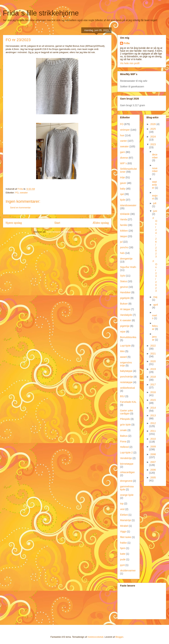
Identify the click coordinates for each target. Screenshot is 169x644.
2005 (153, 478)
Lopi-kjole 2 (126, 453)
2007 (153, 462)
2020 (153, 361)
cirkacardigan (127, 472)
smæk (123, 430)
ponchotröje (126, 377)
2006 (153, 470)
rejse (123, 332)
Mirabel (124, 526)
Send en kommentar (20, 208)
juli (155, 203)
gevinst (124, 287)
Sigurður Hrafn (128, 267)
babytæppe (126, 371)
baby (123, 189)
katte (123, 554)
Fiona (123, 441)
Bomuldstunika (128, 337)
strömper (125, 130)
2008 (153, 454)
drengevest (126, 481)
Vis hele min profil (130, 63)
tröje (122, 177)
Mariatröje (126, 520)
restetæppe (126, 382)
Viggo (123, 531)
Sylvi (123, 276)
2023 (153, 144)
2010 (153, 439)
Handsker (125, 292)
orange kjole (127, 495)
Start (57, 223)
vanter (123, 141)
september (154, 185)
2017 (153, 385)
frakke (123, 543)
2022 (153, 346)
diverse (124, 158)
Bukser (124, 304)
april (155, 305)
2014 (153, 408)
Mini (122, 351)
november (155, 170)
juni (155, 211)
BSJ (122, 396)
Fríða (127, 43)
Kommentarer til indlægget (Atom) (64, 232)
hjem (123, 548)
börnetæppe (127, 464)
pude (123, 559)
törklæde (125, 214)
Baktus (124, 436)
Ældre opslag (101, 223)
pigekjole (125, 298)
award (123, 357)
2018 (153, 377)
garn (123, 152)
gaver (123, 183)
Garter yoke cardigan (126, 412)
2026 (153, 124)
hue (122, 135)
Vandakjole (126, 315)
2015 (153, 400)
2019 (153, 369)
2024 (153, 137)
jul (121, 242)
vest (122, 509)
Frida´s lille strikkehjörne (41, 13)
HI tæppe (125, 309)
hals (122, 253)
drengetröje (126, 259)
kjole (123, 200)
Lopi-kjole (125, 346)
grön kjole (125, 425)
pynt (122, 565)
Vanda (123, 219)
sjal (122, 194)
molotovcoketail (95, 637)
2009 (153, 447)
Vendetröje (126, 458)
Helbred (124, 447)
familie (124, 225)
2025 (153, 129)
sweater (24, 193)
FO (17, 193)
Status (124, 281)
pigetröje (125, 326)
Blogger (119, 637)
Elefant (124, 515)
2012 (153, 423)
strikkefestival (127, 388)
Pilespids (125, 419)
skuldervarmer (128, 571)
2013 (153, 415)
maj (155, 297)
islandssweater (128, 205)
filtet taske (126, 537)
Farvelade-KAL (128, 402)
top (122, 504)
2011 (153, 431)
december (155, 156)
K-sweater (126, 320)
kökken (124, 231)
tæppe (124, 236)
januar (154, 338)
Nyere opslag (14, 223)
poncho (124, 247)
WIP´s (123, 163)
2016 (153, 392)
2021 (153, 354)
